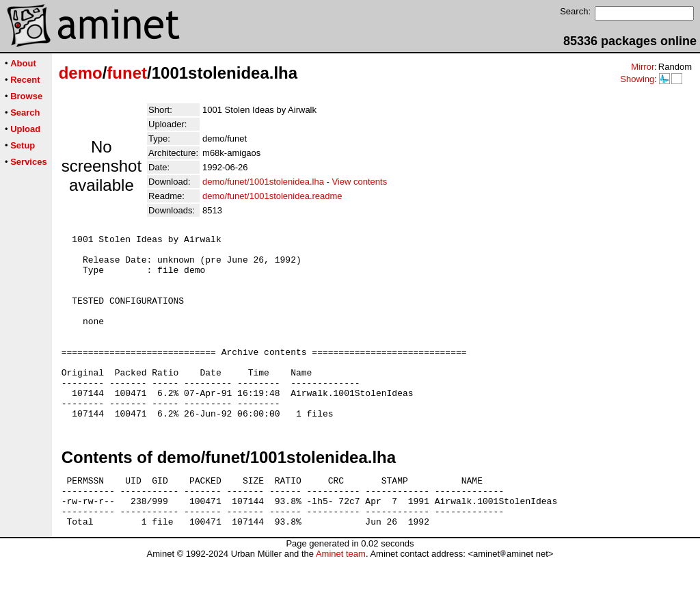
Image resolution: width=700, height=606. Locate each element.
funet (127, 73)
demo (81, 73)
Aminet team (341, 601)
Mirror (643, 67)
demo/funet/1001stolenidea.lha (263, 182)
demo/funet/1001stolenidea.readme (272, 196)
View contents (359, 182)
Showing (637, 79)
